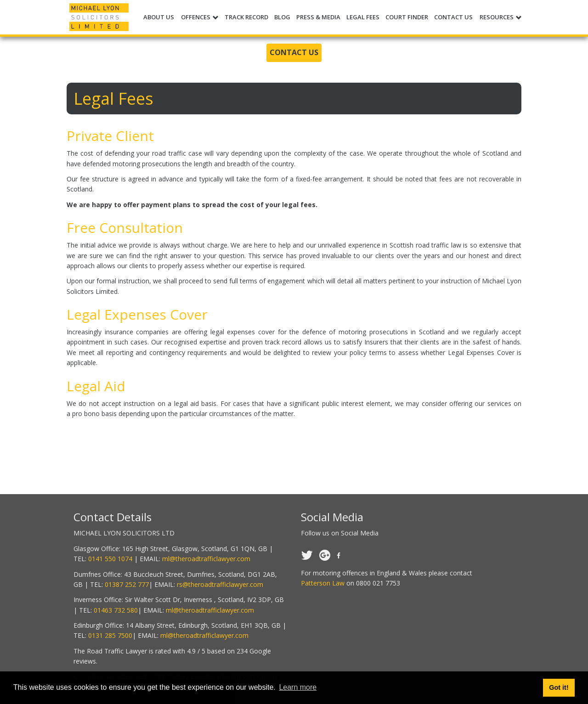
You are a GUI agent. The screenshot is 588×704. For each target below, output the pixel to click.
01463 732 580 (116, 610)
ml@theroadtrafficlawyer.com (206, 559)
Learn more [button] (298, 687)
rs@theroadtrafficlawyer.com (220, 584)
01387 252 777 (127, 584)
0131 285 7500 (110, 635)
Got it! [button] (559, 687)
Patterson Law (323, 583)
